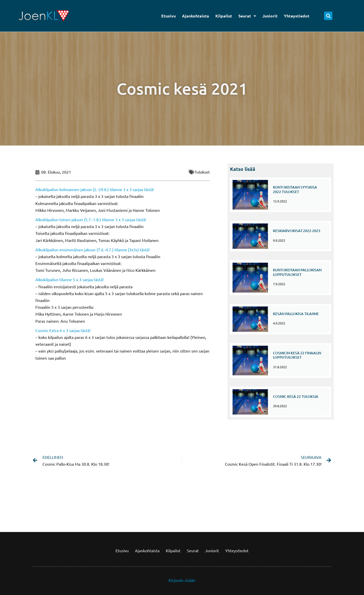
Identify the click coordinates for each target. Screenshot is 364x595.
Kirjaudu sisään (182, 579)
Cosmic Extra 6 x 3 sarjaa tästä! (63, 330)
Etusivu (168, 16)
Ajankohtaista (196, 16)
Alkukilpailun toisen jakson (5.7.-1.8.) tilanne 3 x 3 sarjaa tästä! (91, 219)
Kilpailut (224, 16)
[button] (328, 16)
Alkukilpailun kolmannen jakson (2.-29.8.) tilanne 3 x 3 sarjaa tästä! (95, 189)
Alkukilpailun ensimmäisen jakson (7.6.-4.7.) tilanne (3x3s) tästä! (93, 250)
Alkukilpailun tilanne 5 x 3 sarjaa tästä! (70, 279)
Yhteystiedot (297, 16)
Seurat (247, 16)
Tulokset (202, 172)
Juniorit (270, 16)
